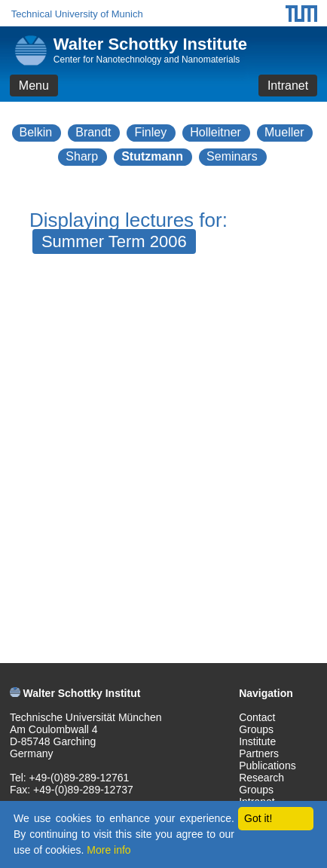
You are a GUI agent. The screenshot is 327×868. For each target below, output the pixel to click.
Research (261, 778)
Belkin (36, 132)
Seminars (232, 156)
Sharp (82, 156)
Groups (256, 729)
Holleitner (215, 132)
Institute (257, 741)
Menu (34, 86)
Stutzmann (152, 156)
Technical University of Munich (77, 14)
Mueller (284, 132)
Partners (259, 753)
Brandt (93, 132)
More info (108, 850)
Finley (150, 132)
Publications (267, 766)
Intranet (288, 86)
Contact (257, 717)
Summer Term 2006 (114, 241)
